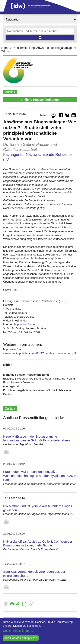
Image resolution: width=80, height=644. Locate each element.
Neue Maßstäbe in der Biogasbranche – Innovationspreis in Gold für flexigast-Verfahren (36, 438)
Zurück (10, 92)
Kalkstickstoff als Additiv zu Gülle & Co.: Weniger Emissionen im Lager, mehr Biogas (38, 543)
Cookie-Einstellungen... (18, 631)
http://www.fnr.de (24, 324)
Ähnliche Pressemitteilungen (40, 100)
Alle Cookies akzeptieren (21, 638)
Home (5, 48)
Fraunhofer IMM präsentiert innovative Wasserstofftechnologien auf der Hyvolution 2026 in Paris (40, 476)
